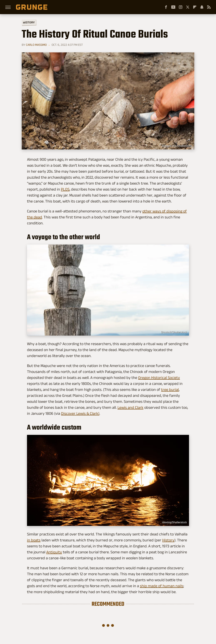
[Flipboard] (195, 7)
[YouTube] (173, 7)
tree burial (170, 390)
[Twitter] (188, 7)
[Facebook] (166, 7)
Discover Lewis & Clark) (80, 413)
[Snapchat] (202, 7)
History (29, 22)
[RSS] (209, 7)
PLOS (65, 189)
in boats (34, 540)
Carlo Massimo (36, 45)
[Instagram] (181, 7)
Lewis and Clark (130, 407)
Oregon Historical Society (159, 378)
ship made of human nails (162, 586)
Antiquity (54, 552)
